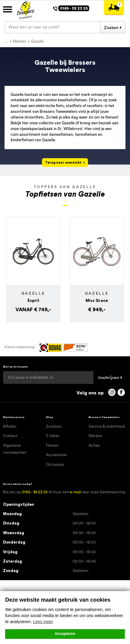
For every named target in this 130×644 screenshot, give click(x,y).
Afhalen (10, 426)
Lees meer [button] (43, 622)
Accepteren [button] (65, 634)
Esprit (33, 301)
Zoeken (111, 28)
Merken (95, 436)
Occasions (55, 464)
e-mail (75, 492)
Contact (10, 436)
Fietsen (52, 445)
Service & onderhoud (107, 426)
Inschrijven (109, 378)
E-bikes (53, 436)
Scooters (54, 426)
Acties (94, 445)
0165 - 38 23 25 (35, 492)
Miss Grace (97, 301)
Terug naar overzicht (63, 163)
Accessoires (57, 455)
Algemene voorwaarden (15, 449)
